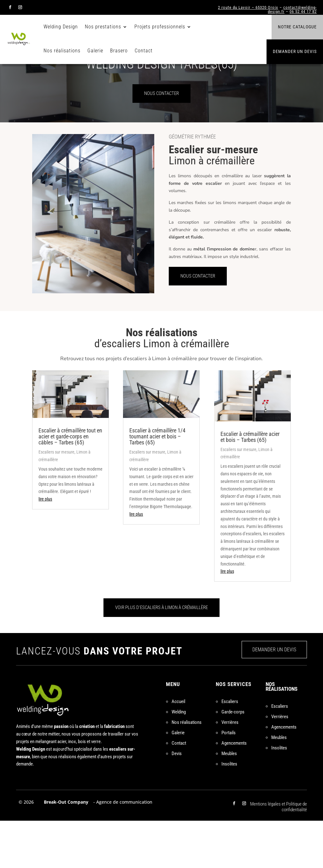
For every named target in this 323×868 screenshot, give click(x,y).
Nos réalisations (62, 51)
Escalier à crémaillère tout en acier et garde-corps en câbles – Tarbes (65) (70, 484)
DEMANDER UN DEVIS (274, 697)
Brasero (119, 51)
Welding (179, 759)
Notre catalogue (297, 27)
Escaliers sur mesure (56, 499)
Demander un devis (295, 51)
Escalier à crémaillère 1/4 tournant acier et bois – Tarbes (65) (157, 484)
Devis (177, 801)
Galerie (95, 51)
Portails (229, 780)
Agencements (234, 790)
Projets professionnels (160, 27)
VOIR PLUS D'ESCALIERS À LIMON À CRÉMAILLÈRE (161, 655)
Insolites (229, 811)
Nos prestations (103, 27)
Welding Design (61, 27)
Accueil (178, 749)
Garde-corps (233, 759)
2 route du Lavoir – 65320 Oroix (248, 7)
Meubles (229, 801)
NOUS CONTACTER (161, 141)
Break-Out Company (65, 849)
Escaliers (230, 749)
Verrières (230, 770)
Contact (144, 51)
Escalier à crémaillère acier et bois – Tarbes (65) (250, 484)
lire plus (45, 546)
